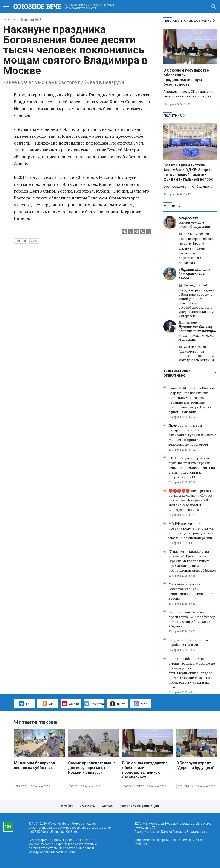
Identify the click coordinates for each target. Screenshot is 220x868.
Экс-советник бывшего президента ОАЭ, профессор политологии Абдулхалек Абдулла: (192, 619)
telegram (94, 704)
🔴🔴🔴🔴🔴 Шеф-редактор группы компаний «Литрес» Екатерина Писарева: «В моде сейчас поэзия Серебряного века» (192, 500)
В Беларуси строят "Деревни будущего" (195, 765)
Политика (173, 116)
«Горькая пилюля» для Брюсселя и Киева (194, 274)
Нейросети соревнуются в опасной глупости (194, 222)
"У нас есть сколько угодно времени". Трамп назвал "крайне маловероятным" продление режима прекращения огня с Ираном (192, 561)
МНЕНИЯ (170, 206)
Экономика (185, 786)
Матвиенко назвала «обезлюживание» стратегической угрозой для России (192, 591)
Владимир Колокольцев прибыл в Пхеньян (188, 642)
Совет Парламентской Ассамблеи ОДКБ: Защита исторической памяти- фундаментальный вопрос (188, 172)
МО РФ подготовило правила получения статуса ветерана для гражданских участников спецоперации (191, 531)
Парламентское (134, 786)
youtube (71, 704)
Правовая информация (140, 806)
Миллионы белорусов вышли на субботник (34, 765)
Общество (22, 786)
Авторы (108, 806)
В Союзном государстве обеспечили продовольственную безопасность (186, 77)
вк (24, 704)
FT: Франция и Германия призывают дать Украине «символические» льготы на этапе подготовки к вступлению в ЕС (192, 468)
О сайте (67, 806)
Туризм (74, 786)
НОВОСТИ (10, 20)
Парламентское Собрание (188, 21)
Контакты (88, 806)
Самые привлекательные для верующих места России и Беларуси (92, 768)
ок (48, 704)
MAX (141, 704)
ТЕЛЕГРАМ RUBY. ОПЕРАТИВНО (177, 373)
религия (21, 241)
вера (34, 241)
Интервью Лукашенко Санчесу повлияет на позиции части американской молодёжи (197, 331)
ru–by (118, 704)
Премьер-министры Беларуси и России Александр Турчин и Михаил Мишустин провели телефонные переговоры (192, 435)
